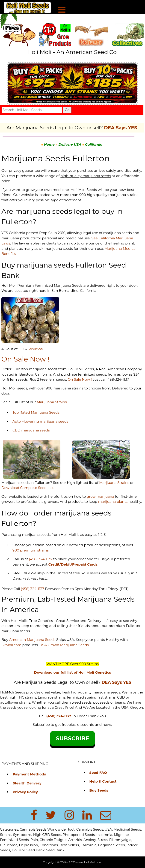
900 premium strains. (31, 550)
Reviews (36, 349)
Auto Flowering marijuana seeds (40, 421)
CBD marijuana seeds (31, 430)
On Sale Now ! (80, 379)
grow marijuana (100, 496)
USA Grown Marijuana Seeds (64, 645)
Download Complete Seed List (28, 488)
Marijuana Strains (52, 402)
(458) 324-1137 (41, 559)
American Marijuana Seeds (32, 640)
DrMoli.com (11, 645)
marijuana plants (113, 502)
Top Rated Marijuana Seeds (36, 412)
